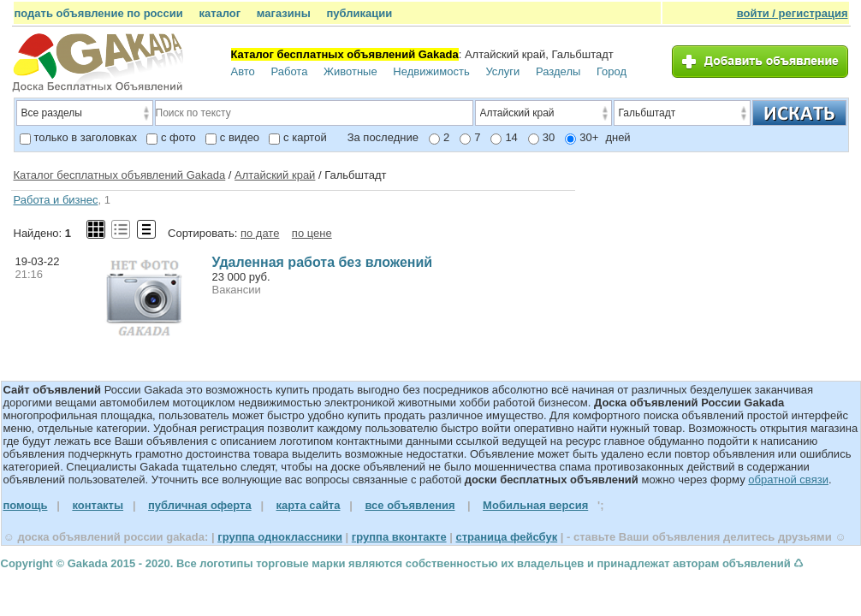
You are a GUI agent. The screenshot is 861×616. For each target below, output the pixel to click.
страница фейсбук (506, 537)
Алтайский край (275, 175)
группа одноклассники (280, 537)
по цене (312, 233)
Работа (289, 71)
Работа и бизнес (56, 200)
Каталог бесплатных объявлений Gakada (120, 175)
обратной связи (788, 480)
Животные (350, 71)
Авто (243, 71)
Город (612, 71)
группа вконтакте (399, 537)
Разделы (558, 71)
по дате (260, 233)
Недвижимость (431, 71)
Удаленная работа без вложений (323, 262)
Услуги (502, 71)
